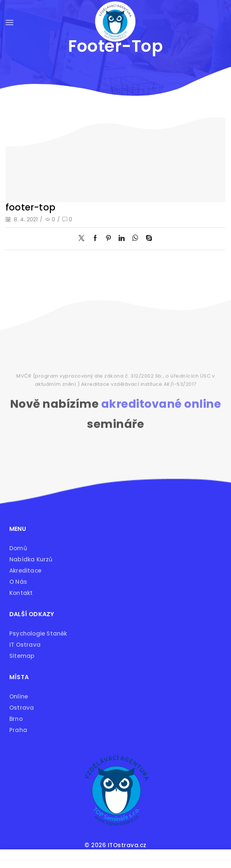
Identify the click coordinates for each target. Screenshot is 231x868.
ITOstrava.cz (127, 845)
